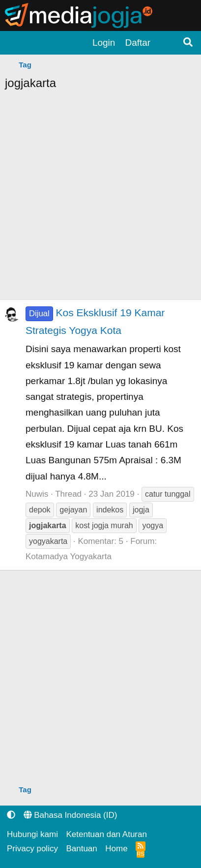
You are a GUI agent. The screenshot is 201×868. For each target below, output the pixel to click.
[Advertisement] (100, 199)
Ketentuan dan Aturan (106, 834)
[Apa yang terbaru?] (166, 43)
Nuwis (37, 494)
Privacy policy (32, 849)
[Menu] (15, 43)
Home (116, 849)
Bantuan (81, 849)
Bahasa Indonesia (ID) (71, 815)
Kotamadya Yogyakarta (69, 556)
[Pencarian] (188, 43)
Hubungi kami (32, 834)
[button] (11, 815)
